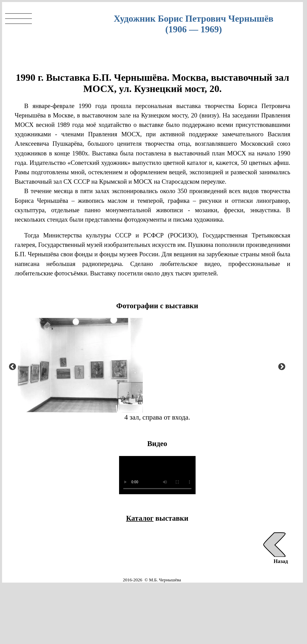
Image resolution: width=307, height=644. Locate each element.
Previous (11, 365)
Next (280, 365)
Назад (275, 558)
